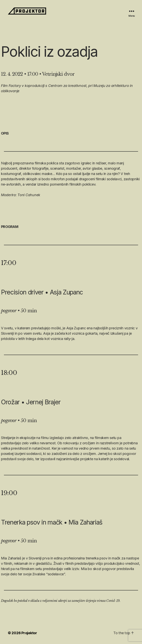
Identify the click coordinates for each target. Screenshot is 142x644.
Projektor (29, 633)
